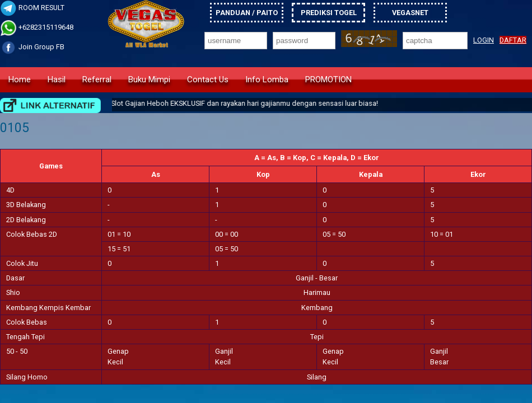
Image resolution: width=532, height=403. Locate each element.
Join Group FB (32, 47)
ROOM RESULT (32, 8)
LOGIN (484, 40)
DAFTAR (513, 40)
